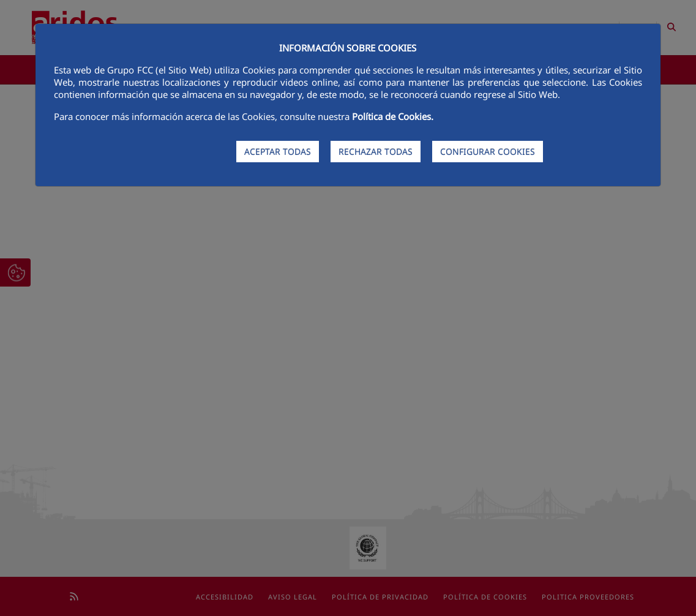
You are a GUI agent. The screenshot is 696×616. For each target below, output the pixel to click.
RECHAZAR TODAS (376, 152)
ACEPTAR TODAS (278, 152)
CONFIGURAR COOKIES (488, 152)
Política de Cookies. (393, 116)
